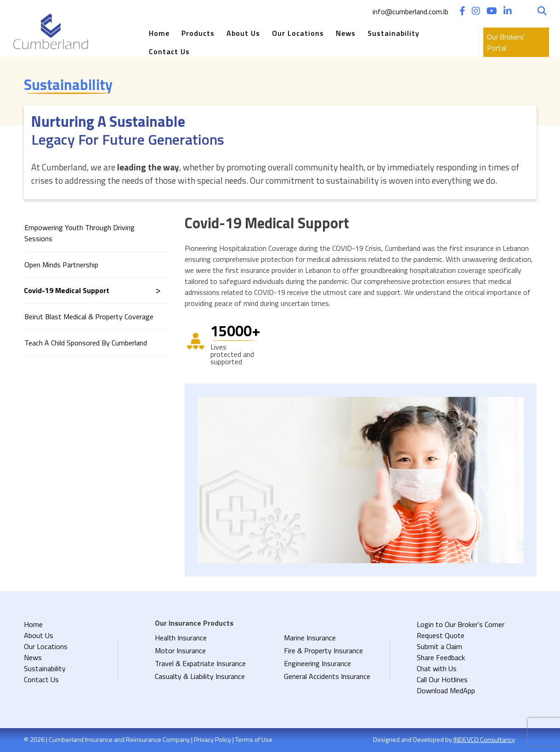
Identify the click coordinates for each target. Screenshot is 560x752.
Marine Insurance (310, 638)
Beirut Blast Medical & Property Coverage (89, 317)
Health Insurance (181, 638)
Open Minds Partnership (61, 265)
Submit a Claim (439, 646)
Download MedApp (446, 690)
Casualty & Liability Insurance (200, 676)
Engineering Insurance (317, 663)
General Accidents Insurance (327, 676)
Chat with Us (437, 668)
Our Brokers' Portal (506, 42)
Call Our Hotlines (442, 679)
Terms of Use (254, 740)
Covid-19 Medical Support (67, 290)
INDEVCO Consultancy (484, 740)
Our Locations (298, 33)
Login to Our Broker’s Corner (461, 624)
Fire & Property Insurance (323, 650)
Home (159, 33)
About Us (243, 33)
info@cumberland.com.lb (410, 11)
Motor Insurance (180, 650)
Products (198, 33)
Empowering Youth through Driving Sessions (79, 233)
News (346, 33)
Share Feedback (441, 657)
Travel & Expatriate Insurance (200, 663)
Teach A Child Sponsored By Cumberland (86, 343)
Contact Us (169, 51)
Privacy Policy (212, 740)
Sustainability (393, 33)
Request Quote (441, 635)
